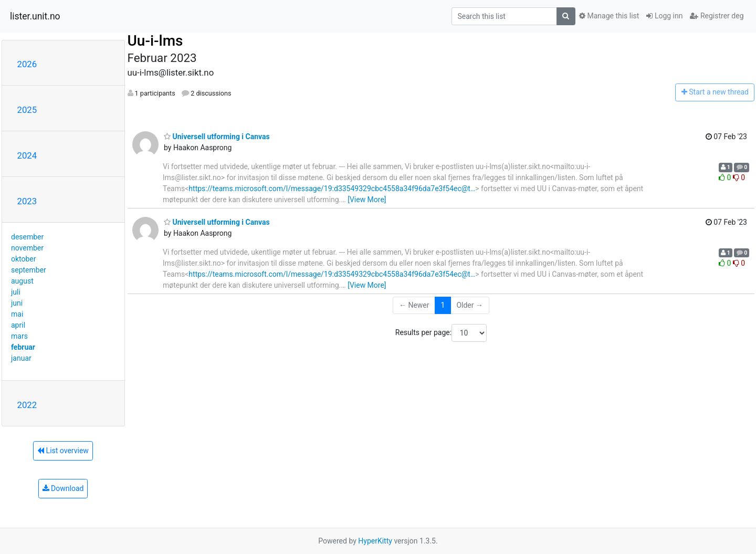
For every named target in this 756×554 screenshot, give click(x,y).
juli (16, 292)
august (22, 281)
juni (17, 303)
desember (27, 237)
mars (19, 336)
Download (63, 488)
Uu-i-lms (155, 41)
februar (23, 347)
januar (21, 358)
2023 (27, 201)
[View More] (367, 200)
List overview (63, 451)
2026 (27, 64)
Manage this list (609, 16)
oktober (24, 259)
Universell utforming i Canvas (217, 137)
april (18, 325)
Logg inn (664, 16)
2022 (27, 405)
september (29, 270)
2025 (27, 110)
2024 (27, 155)
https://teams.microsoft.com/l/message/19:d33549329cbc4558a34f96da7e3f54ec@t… (332, 189)
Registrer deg (717, 16)
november (27, 248)
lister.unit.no (35, 16)
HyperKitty (375, 541)
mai (17, 314)
